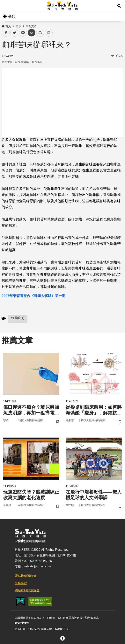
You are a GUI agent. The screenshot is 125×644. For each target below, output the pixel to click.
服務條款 (21, 583)
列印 (40, 33)
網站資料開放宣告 (27, 590)
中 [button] (32, 33)
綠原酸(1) (18, 318)
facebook (6, 33)
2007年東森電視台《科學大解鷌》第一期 (33, 296)
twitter (15, 33)
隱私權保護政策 (26, 576)
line (22, 33)
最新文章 (31, 26)
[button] (119, 6)
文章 (18, 26)
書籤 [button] (49, 33)
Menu (6, 6)
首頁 (6, 26)
